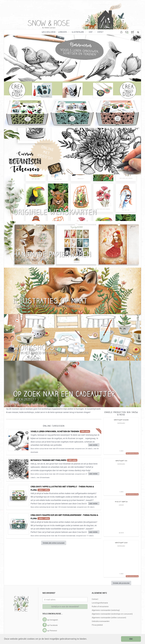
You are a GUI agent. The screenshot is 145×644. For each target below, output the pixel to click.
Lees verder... (94, 445)
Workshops (64, 32)
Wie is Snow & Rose (49, 32)
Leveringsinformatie (100, 603)
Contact (100, 32)
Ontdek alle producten (121, 583)
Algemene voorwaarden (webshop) (106, 610)
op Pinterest (50, 631)
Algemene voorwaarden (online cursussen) (109, 617)
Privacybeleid (97, 625)
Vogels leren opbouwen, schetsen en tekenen (55, 431)
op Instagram (50, 620)
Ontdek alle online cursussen (54, 543)
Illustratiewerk (79, 32)
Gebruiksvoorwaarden (101, 621)
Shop (92, 32)
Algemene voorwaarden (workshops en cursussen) (112, 614)
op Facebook (50, 625)
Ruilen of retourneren (100, 606)
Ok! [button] (131, 639)
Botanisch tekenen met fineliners (48, 460)
